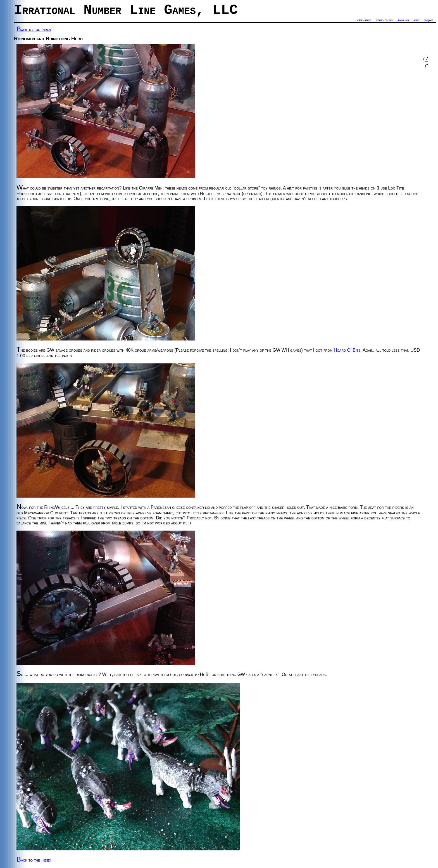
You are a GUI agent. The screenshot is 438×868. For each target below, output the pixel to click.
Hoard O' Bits (347, 350)
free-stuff (364, 20)
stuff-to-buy (384, 20)
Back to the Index (34, 30)
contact (428, 20)
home (416, 20)
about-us (403, 20)
